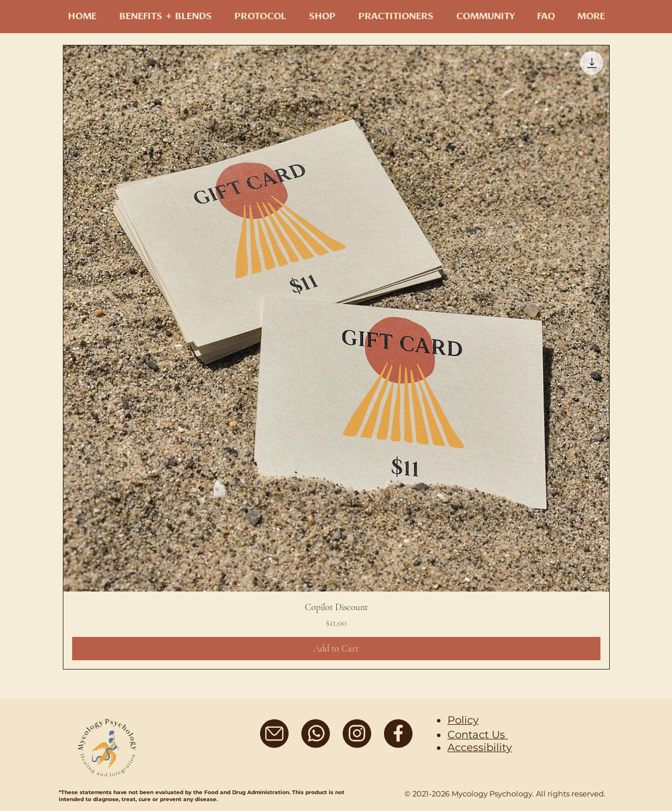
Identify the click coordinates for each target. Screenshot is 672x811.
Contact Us (478, 735)
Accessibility (480, 748)
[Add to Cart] (336, 649)
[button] (486, 17)
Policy (463, 720)
